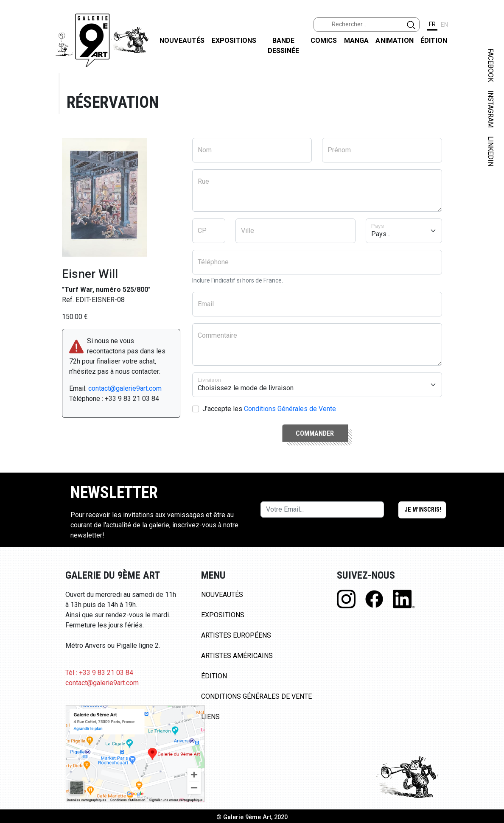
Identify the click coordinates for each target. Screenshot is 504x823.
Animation (394, 41)
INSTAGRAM (491, 109)
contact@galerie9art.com (125, 388)
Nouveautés (182, 41)
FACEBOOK (491, 65)
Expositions (234, 41)
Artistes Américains (237, 656)
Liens (210, 717)
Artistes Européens (236, 635)
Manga (357, 41)
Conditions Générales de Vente (290, 409)
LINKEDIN (491, 151)
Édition (434, 41)
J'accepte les (269, 409)
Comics (324, 41)
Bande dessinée (283, 46)
